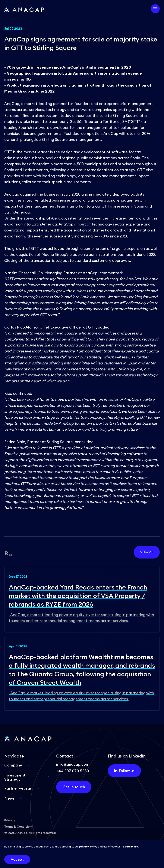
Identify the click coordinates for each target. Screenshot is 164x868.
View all (147, 552)
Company (13, 765)
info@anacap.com (73, 764)
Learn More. (131, 847)
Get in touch (74, 787)
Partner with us (18, 788)
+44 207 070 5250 (73, 771)
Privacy (10, 820)
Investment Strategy (15, 777)
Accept (17, 859)
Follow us (124, 771)
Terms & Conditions (18, 827)
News (10, 798)
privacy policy (88, 847)
